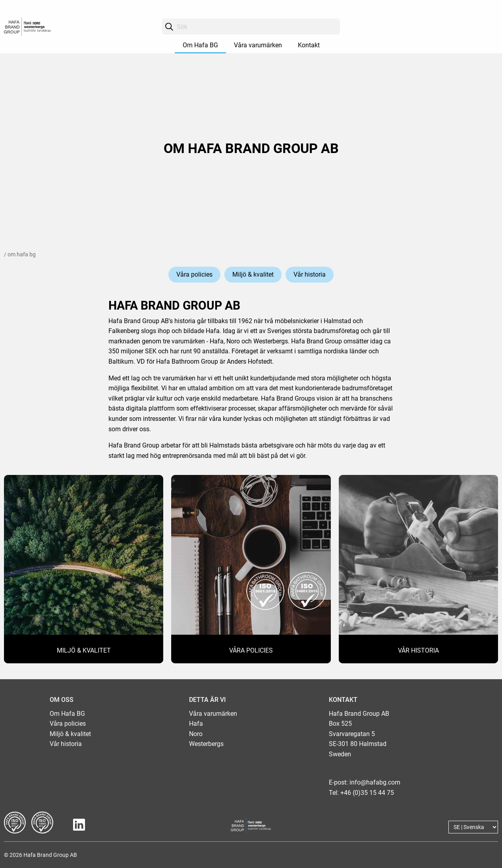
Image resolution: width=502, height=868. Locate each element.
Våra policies (194, 274)
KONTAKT (343, 700)
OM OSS (62, 700)
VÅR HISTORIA (418, 650)
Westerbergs (206, 744)
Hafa (196, 724)
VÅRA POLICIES (251, 650)
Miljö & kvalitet (253, 274)
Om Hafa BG (200, 45)
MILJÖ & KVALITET (84, 650)
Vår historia (310, 274)
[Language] (473, 827)
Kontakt (309, 45)
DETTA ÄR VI (208, 700)
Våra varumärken (258, 45)
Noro (196, 734)
